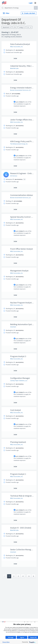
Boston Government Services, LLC (21, 90)
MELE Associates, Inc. (17, 47)
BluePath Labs (14, 68)
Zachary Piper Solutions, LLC (19, 381)
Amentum (13, 327)
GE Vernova (14, 176)
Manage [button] (11, 637)
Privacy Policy (6, 642)
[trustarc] (32, 642)
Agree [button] (22, 637)
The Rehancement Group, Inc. (19, 144)
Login (31, 3)
